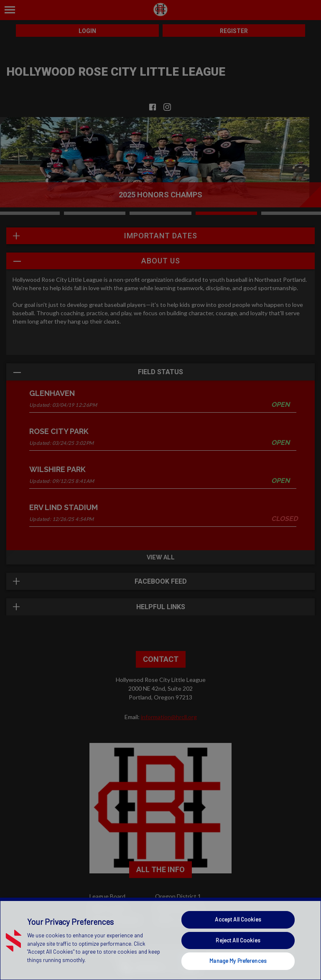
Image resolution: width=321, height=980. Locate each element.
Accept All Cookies (238, 919)
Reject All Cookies (238, 940)
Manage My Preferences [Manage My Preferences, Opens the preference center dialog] (238, 961)
